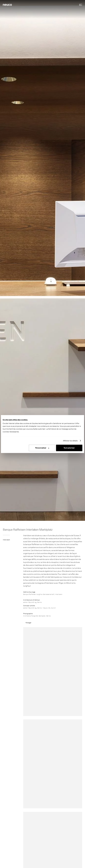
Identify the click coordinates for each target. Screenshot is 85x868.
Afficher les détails (70, 441)
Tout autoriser (69, 448)
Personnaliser (42, 448)
